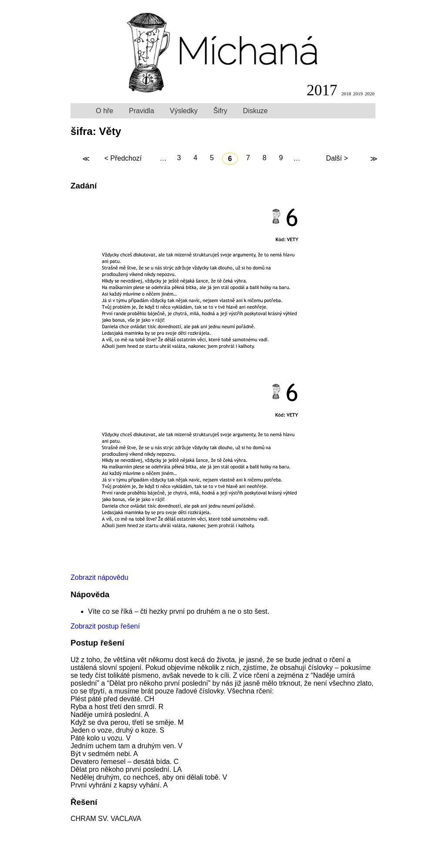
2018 (346, 94)
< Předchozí (123, 159)
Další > (337, 159)
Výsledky (184, 111)
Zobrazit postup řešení (105, 626)
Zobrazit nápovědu (100, 577)
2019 (358, 94)
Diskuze (255, 111)
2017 (322, 90)
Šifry (220, 111)
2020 (369, 94)
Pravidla (142, 111)
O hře (105, 111)
